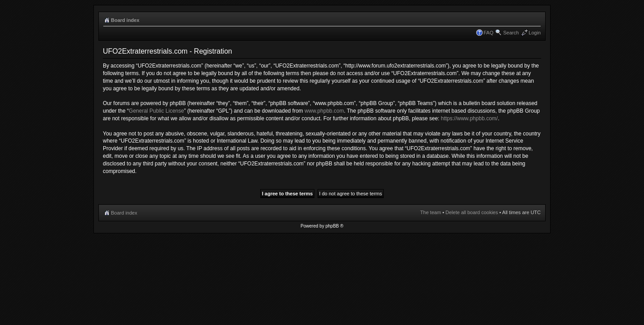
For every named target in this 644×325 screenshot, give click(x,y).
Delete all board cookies (472, 212)
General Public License (156, 111)
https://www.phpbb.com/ (469, 118)
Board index (125, 20)
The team (431, 212)
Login (535, 33)
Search (511, 33)
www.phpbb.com (324, 111)
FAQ (488, 33)
